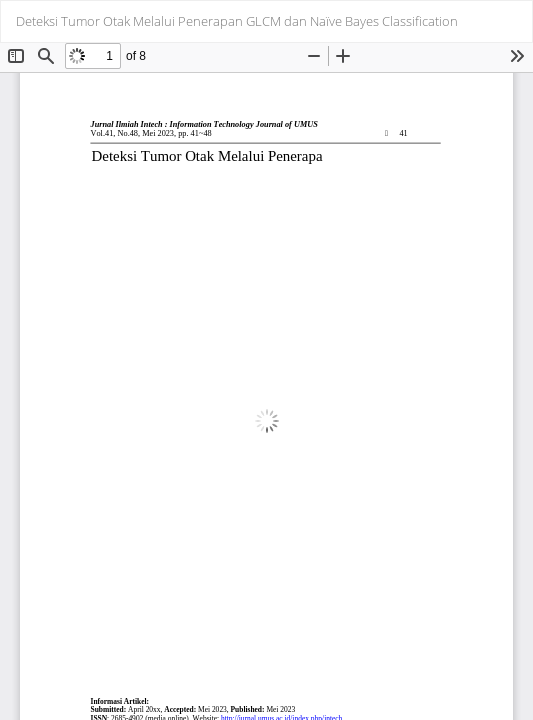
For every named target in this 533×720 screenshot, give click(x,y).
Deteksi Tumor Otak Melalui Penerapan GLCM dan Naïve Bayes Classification (237, 21)
